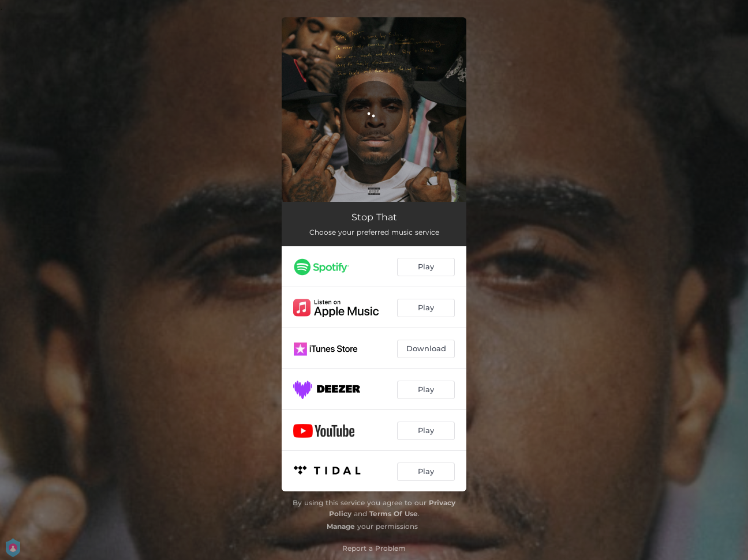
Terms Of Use (394, 514)
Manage (341, 526)
